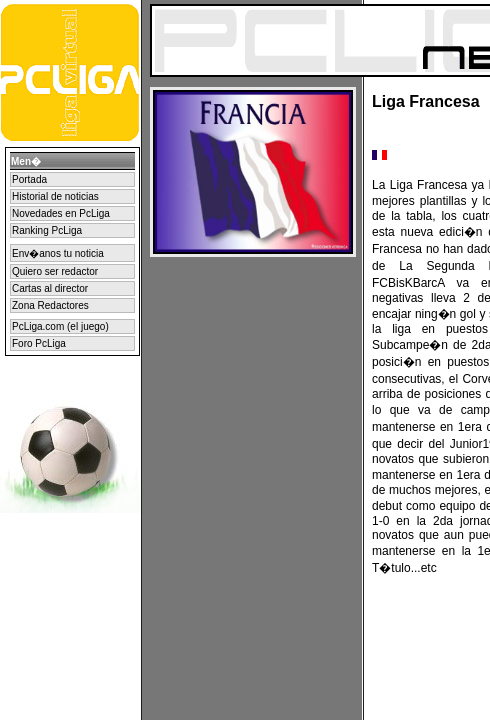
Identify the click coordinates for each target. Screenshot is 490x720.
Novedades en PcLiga (61, 213)
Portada (29, 179)
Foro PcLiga (39, 343)
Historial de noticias (55, 196)
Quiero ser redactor (55, 271)
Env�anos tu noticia (58, 253)
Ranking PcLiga (47, 230)
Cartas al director (50, 288)
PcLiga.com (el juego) (60, 326)
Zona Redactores (50, 305)
